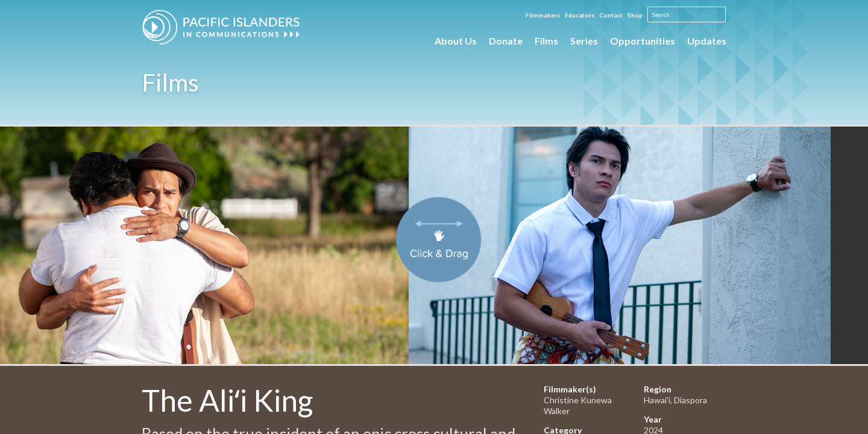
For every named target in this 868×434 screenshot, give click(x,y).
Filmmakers (543, 15)
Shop (635, 15)
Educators (580, 15)
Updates (707, 41)
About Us (456, 41)
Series (584, 41)
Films (546, 41)
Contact (611, 15)
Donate (506, 41)
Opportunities (643, 41)
